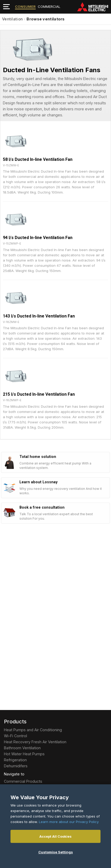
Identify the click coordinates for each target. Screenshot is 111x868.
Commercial (49, 7)
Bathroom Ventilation (22, 748)
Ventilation (12, 19)
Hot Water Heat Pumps (24, 754)
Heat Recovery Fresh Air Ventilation (35, 742)
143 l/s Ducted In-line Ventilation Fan (39, 316)
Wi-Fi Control (15, 736)
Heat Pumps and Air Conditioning (33, 730)
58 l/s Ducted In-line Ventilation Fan (38, 159)
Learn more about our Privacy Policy (69, 822)
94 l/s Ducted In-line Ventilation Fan (38, 238)
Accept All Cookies (55, 836)
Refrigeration (15, 760)
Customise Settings (56, 852)
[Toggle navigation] (6, 7)
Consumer (25, 7)
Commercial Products (23, 781)
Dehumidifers (16, 766)
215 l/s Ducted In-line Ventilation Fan (39, 394)
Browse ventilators (46, 19)
